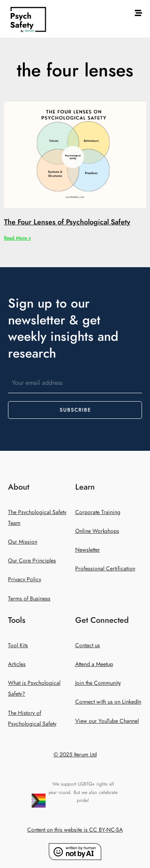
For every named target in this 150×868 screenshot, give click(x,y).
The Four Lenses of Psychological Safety (67, 222)
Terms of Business (29, 599)
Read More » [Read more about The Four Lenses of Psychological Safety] (17, 238)
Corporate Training (98, 512)
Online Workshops (97, 531)
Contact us (88, 645)
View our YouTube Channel (107, 721)
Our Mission (23, 542)
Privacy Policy (25, 579)
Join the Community (98, 683)
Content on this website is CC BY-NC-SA (75, 830)
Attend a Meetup (94, 664)
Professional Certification (105, 569)
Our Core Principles (32, 561)
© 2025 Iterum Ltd (75, 755)
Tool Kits (18, 645)
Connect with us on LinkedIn (108, 702)
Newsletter (88, 550)
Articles (17, 664)
